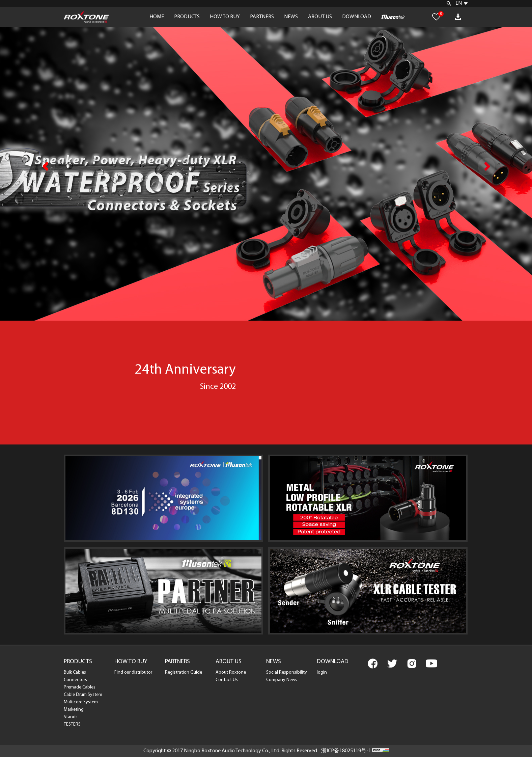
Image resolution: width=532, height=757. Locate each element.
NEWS (291, 17)
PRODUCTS (187, 17)
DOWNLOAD (357, 17)
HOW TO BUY (225, 17)
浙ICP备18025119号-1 (346, 751)
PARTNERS (262, 17)
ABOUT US (320, 17)
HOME (157, 17)
